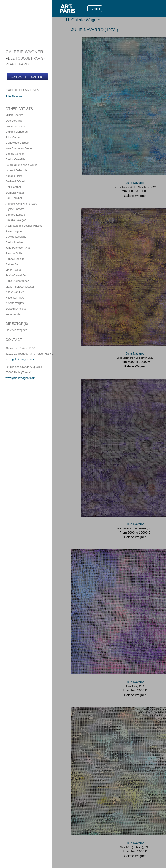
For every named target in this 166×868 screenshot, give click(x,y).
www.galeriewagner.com (21, 359)
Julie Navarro (14, 96)
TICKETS (95, 9)
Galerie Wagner (83, 20)
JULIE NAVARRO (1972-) (95, 30)
